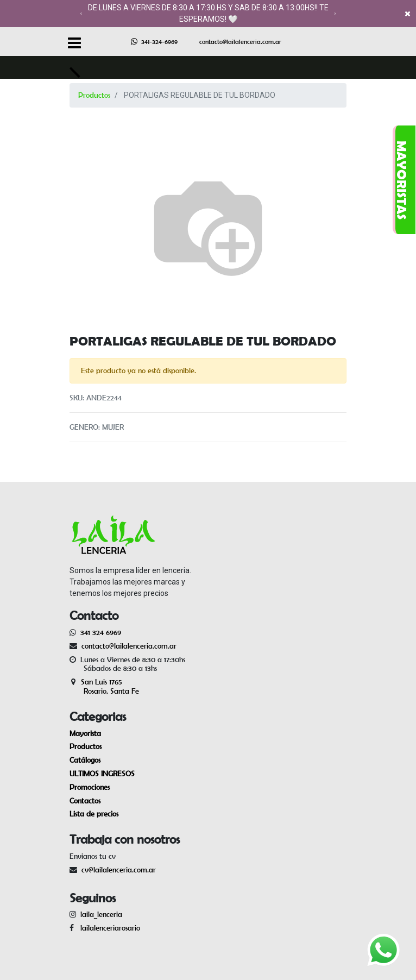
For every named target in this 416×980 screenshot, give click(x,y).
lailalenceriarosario (108, 928)
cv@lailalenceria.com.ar (119, 870)
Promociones (90, 787)
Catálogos (85, 760)
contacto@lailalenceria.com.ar (240, 42)
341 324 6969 (101, 632)
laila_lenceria (101, 914)
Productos (94, 95)
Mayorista (85, 733)
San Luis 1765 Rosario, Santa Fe (104, 686)
